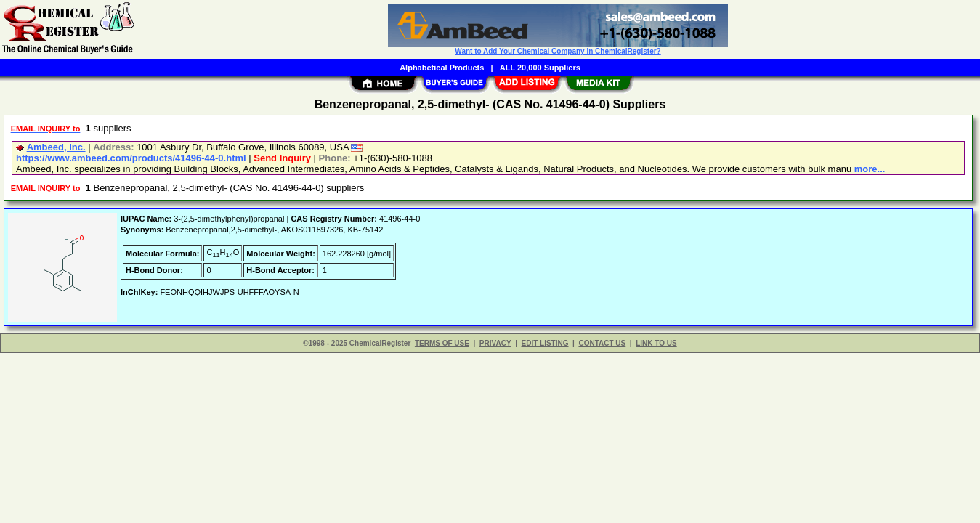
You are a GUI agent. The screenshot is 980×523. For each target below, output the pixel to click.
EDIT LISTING (545, 343)
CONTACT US (602, 343)
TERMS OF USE (442, 343)
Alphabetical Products (442, 68)
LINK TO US (656, 343)
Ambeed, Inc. (56, 147)
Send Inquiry (282, 158)
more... (870, 169)
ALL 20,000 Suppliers (540, 68)
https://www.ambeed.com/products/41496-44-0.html (131, 158)
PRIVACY (495, 343)
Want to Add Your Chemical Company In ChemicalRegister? (558, 51)
